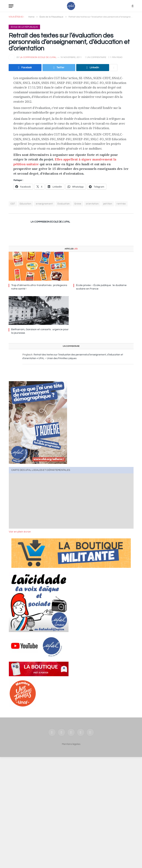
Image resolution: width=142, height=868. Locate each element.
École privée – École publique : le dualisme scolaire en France (101, 287)
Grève (78, 204)
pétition (108, 204)
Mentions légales (71, 744)
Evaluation (64, 204)
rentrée (121, 204)
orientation (92, 204)
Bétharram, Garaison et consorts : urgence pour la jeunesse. (40, 331)
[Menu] (11, 6)
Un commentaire (96, 57)
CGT (13, 204)
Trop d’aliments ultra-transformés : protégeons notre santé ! (39, 287)
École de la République (24, 27)
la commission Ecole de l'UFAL (38, 57)
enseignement (44, 204)
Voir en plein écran (20, 532)
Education (26, 204)
